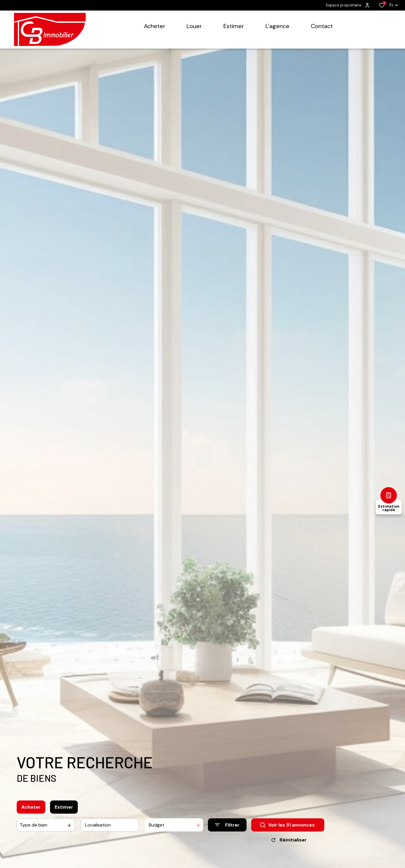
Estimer (64, 812)
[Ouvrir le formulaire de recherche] (227, 830)
